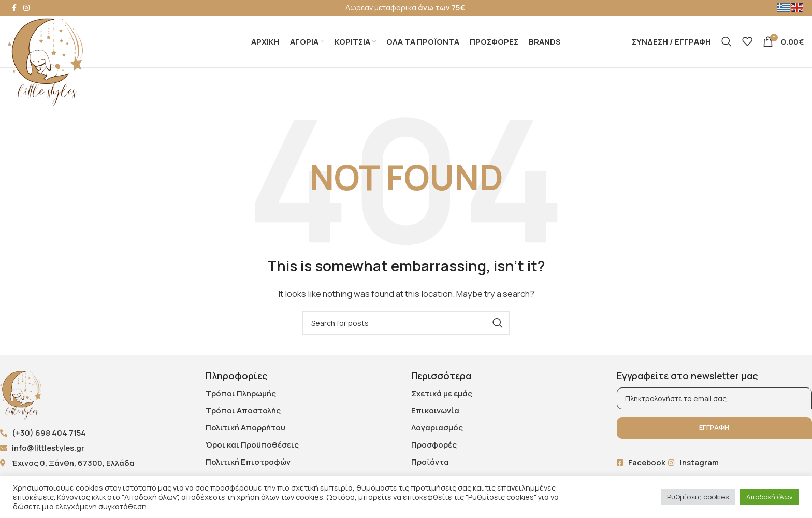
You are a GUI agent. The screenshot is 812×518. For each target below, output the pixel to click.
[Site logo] (45, 61)
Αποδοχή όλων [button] (770, 497)
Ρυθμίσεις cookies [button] (698, 497)
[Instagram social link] (26, 8)
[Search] (727, 41)
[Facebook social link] (14, 8)
